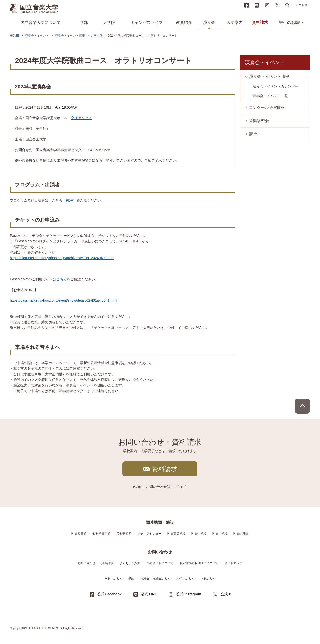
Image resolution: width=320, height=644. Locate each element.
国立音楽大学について (41, 22)
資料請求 (260, 22)
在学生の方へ (185, 579)
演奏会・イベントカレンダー (276, 86)
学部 (84, 22)
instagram (267, 5)
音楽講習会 (259, 121)
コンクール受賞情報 (267, 107)
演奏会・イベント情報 (70, 36)
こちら (62, 279)
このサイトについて (160, 563)
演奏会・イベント (37, 36)
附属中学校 (199, 534)
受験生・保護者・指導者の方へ (149, 579)
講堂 (253, 134)
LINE (257, 5)
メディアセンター (149, 534)
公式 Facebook (110, 594)
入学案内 (235, 22)
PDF (69, 200)
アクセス (301, 5)
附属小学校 (220, 534)
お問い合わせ (86, 563)
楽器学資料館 (101, 534)
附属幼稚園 (241, 534)
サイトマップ (233, 563)
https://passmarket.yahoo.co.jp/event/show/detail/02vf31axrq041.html (64, 300)
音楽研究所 (124, 534)
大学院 (109, 22)
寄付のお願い (291, 22)
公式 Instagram (189, 594)
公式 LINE (149, 594)
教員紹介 (184, 22)
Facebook (247, 5)
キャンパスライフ (147, 22)
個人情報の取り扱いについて (199, 563)
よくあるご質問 (130, 563)
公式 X (226, 594)
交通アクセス (81, 118)
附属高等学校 (176, 534)
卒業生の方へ (113, 579)
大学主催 (97, 36)
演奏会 (209, 22)
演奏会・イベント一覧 (270, 96)
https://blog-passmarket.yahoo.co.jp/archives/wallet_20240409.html (62, 258)
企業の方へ (208, 579)
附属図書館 (79, 534)
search (288, 5)
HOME (14, 36)
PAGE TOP (302, 406)
